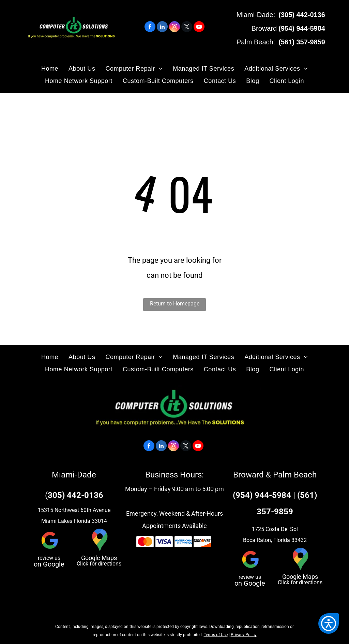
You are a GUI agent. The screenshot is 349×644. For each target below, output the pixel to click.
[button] (329, 624)
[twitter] (187, 27)
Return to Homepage (175, 304)
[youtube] (199, 27)
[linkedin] (162, 27)
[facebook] (150, 27)
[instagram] (174, 27)
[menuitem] (50, 69)
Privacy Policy (244, 635)
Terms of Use (216, 635)
